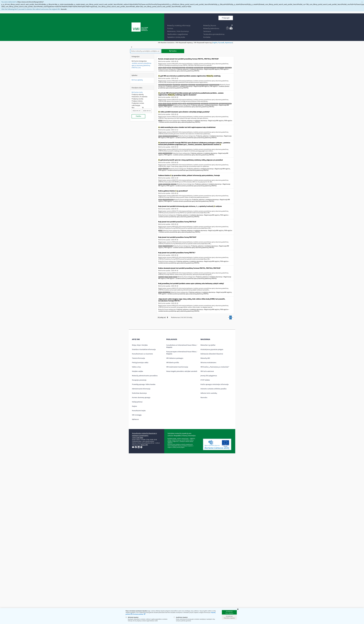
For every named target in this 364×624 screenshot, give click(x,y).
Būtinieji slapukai (132, 617)
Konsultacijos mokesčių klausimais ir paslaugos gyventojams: (145, 434)
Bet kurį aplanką (137, 80)
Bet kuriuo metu (137, 92)
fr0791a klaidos (167, 184)
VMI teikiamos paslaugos (175, 358)
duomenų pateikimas (168, 246)
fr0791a (165, 68)
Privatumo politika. (138, 614)
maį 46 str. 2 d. (228, 68)
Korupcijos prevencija (139, 380)
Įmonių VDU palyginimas (209, 376)
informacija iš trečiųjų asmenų (165, 105)
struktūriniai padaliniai (168, 200)
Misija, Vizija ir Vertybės (140, 345)
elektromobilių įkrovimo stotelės (170, 136)
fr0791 (160, 68)
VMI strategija (137, 415)
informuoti (175, 104)
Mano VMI (144, 445)
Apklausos (135, 419)
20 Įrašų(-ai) (163, 317)
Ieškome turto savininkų (209, 393)
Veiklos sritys (136, 367)
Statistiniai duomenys (139, 393)
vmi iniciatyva (184, 85)
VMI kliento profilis (173, 363)
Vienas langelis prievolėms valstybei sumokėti (182, 371)
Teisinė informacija (138, 358)
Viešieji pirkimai (137, 402)
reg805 (184, 104)
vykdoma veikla (166, 292)
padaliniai (174, 184)
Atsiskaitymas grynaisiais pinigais (212, 349)
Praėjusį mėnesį (137, 101)
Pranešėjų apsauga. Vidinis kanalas (144, 384)
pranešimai (165, 169)
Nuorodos (204, 398)
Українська (229, 43)
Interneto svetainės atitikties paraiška (213, 389)
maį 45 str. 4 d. (192, 85)
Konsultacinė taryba (139, 411)
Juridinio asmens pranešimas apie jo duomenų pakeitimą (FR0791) (141, 65)
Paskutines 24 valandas (140, 97)
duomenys (161, 277)
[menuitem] (179, 26)
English (215, 43)
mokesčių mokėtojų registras (179, 68)
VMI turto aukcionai (207, 371)
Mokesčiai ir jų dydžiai (208, 345)
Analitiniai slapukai (181, 617)
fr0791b (169, 68)
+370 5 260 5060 (138, 438)
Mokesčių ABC (205, 358)
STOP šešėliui (205, 380)
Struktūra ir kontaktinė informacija (144, 349)
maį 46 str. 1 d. (221, 68)
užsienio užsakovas (167, 153)
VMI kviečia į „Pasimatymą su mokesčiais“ (215, 367)
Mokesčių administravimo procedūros (145, 376)
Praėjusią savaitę (137, 99)
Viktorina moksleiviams (208, 363)
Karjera (134, 406)
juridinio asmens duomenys (210, 68)
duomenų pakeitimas (214, 85)
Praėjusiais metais (138, 103)
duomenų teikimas (199, 68)
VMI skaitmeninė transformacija (177, 367)
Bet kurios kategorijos (139, 61)
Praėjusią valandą (138, 94)
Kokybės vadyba (137, 371)
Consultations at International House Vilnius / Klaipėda (182, 346)
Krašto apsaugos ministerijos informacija (214, 384)
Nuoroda (64, 9)
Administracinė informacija (141, 389)
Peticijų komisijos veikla (140, 363)
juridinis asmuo (190, 68)
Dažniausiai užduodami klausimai (212, 354)
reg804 (180, 104)
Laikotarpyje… (137, 105)
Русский (221, 43)
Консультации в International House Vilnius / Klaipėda (182, 353)
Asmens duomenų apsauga (141, 398)
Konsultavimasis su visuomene (142, 354)
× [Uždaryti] (362, 2)
